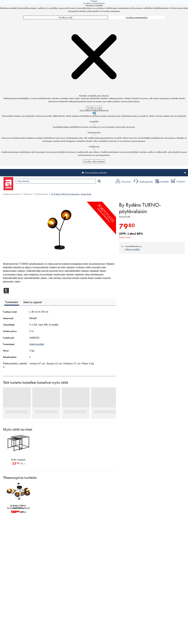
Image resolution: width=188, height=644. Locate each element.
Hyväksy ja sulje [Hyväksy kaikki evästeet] (66, 17)
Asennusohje (37, 344)
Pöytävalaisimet (41, 194)
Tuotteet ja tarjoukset (28, 188)
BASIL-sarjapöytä (18, 460)
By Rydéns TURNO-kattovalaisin (49, 507)
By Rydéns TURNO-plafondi (80, 508)
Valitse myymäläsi (132, 249)
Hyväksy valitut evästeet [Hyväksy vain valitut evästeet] (94, 161)
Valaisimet (27, 194)
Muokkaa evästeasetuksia (137, 17)
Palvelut (65, 188)
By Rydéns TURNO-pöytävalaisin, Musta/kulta (71, 194)
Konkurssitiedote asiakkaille (96, 173)
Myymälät (49, 188)
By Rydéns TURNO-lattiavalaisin (18, 507)
